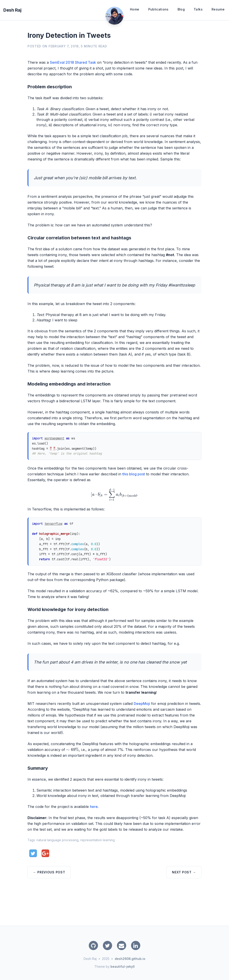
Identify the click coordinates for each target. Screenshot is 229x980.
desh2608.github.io (130, 959)
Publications (158, 9)
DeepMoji (142, 704)
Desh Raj (12, 10)
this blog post (134, 474)
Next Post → (184, 872)
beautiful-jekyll (123, 966)
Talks (198, 9)
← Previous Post (49, 872)
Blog (181, 9)
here (94, 807)
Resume (218, 9)
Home (135, 9)
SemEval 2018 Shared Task (73, 62)
